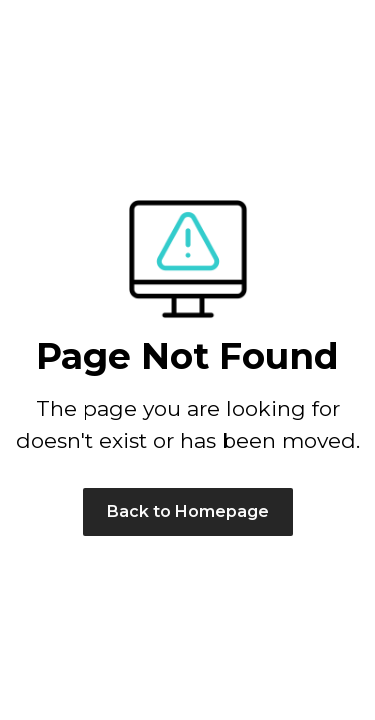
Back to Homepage (188, 511)
